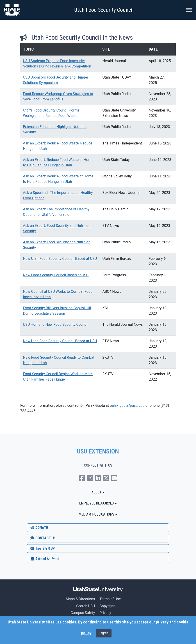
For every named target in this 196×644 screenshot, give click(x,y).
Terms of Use (110, 599)
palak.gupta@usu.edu (127, 406)
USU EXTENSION (98, 451)
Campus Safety (83, 613)
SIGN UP (42, 548)
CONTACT (43, 538)
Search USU (85, 606)
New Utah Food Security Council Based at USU (60, 259)
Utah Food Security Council (104, 10)
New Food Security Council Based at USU (56, 275)
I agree (104, 633)
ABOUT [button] (98, 492)
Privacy (105, 613)
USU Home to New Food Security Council (56, 324)
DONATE (39, 528)
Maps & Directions (80, 599)
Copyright (107, 606)
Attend (45, 559)
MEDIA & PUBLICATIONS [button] (98, 514)
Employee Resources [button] (98, 503)
